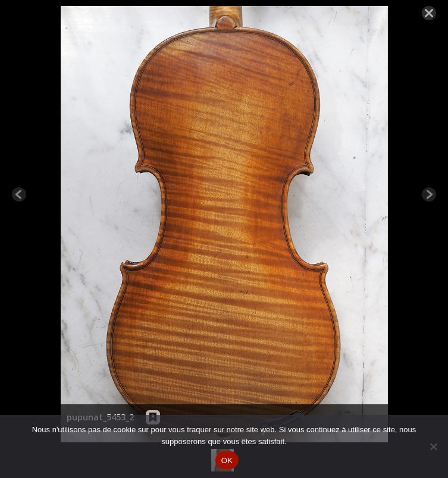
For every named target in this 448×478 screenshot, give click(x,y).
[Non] (433, 446)
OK (227, 460)
